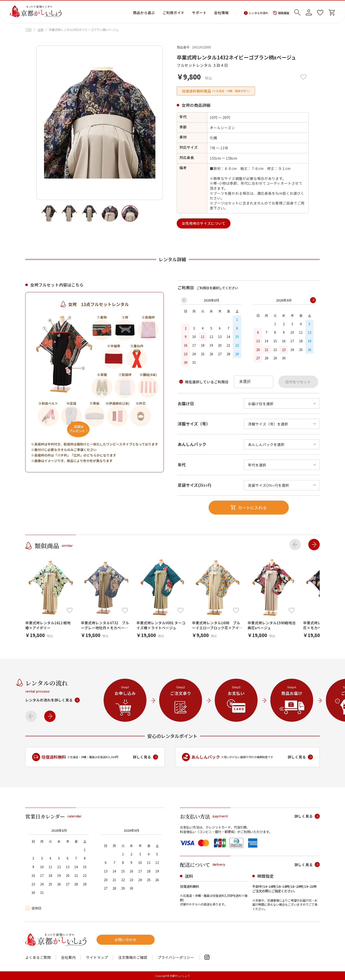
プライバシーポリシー (176, 957)
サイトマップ (97, 957)
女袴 (41, 30)
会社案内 (68, 957)
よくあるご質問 (38, 957)
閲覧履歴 (281, 13)
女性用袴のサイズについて (204, 223)
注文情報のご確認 (133, 957)
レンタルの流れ (256, 13)
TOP (28, 30)
